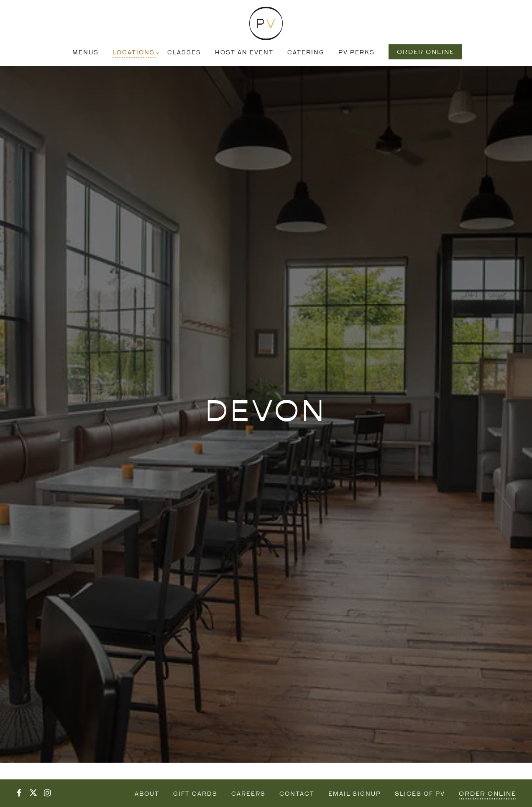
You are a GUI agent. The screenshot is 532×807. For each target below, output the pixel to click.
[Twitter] (33, 793)
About (147, 794)
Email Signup (355, 794)
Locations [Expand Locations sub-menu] (135, 52)
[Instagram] (47, 793)
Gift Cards (195, 794)
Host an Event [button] (244, 53)
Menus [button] (86, 53)
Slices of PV (420, 794)
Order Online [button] (426, 52)
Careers (248, 794)
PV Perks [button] (357, 53)
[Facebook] (19, 793)
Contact (297, 794)
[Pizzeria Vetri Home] (266, 23)
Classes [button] (184, 53)
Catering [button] (306, 53)
